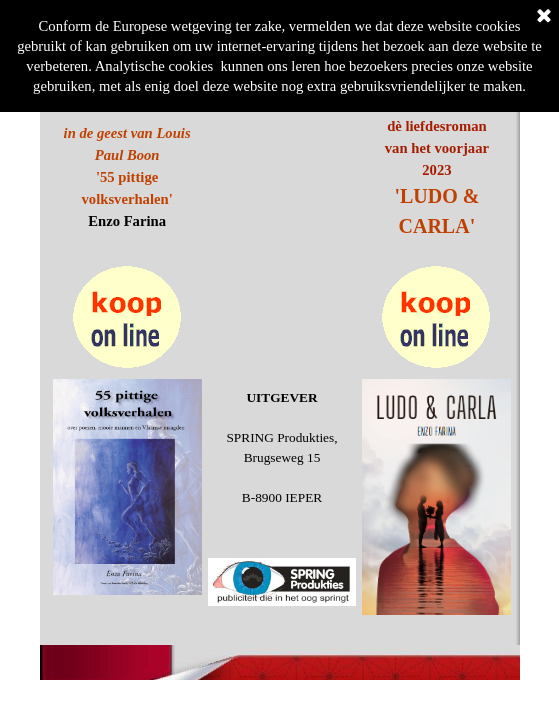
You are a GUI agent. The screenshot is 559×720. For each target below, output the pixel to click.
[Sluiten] (544, 17)
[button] (127, 265)
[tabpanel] (436, 178)
